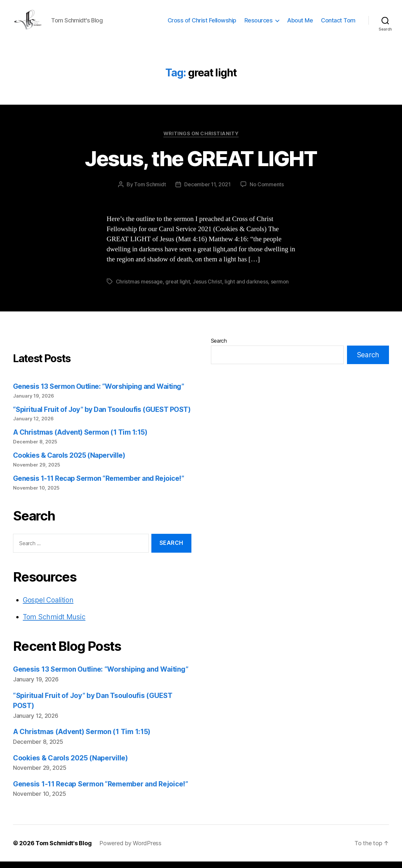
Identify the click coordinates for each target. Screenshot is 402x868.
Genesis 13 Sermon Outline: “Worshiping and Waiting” (98, 393)
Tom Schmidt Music (54, 623)
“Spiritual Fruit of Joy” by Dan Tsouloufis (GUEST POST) (102, 416)
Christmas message (139, 288)
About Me (300, 24)
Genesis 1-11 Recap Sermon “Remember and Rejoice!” (98, 485)
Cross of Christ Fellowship (202, 24)
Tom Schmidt (150, 191)
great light (178, 288)
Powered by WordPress (130, 850)
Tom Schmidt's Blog (63, 850)
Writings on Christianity (201, 140)
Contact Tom (338, 24)
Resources (259, 24)
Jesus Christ (207, 288)
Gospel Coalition (48, 606)
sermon (280, 288)
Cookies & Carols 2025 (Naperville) (69, 462)
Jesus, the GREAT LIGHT (201, 165)
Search (219, 347)
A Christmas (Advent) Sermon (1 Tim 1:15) (80, 439)
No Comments (267, 191)
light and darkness (246, 288)
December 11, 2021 (207, 191)
